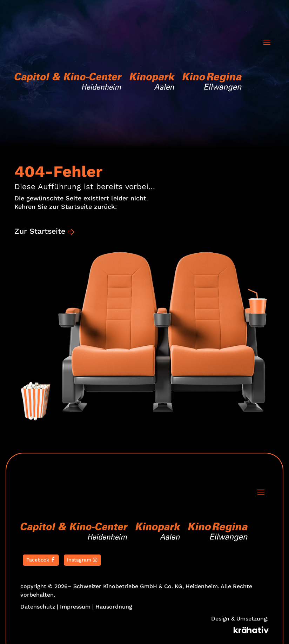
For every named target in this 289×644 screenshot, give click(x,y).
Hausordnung (114, 607)
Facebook (38, 560)
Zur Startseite (41, 231)
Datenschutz (38, 607)
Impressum (75, 607)
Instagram (79, 560)
